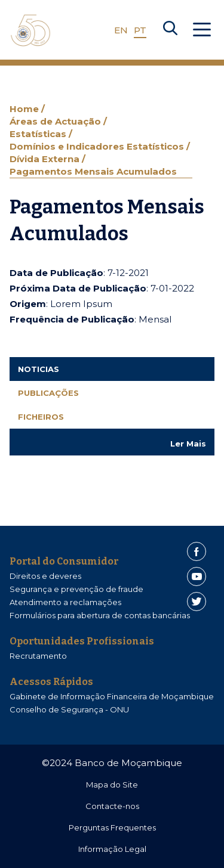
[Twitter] (197, 602)
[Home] (30, 30)
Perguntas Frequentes (112, 827)
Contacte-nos (112, 806)
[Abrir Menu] (202, 30)
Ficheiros (41, 417)
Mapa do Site (112, 785)
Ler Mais (188, 444)
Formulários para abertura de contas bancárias (100, 615)
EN (121, 30)
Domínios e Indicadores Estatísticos (98, 146)
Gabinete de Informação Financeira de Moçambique (112, 696)
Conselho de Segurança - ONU (69, 709)
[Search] (170, 30)
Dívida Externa (46, 159)
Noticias (39, 369)
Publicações (48, 393)
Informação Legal (112, 849)
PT (140, 30)
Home (25, 109)
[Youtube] (197, 576)
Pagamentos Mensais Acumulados (93, 171)
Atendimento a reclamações (65, 602)
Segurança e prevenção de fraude (76, 589)
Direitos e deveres (45, 576)
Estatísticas (39, 134)
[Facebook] (197, 551)
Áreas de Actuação (56, 121)
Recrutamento (38, 656)
